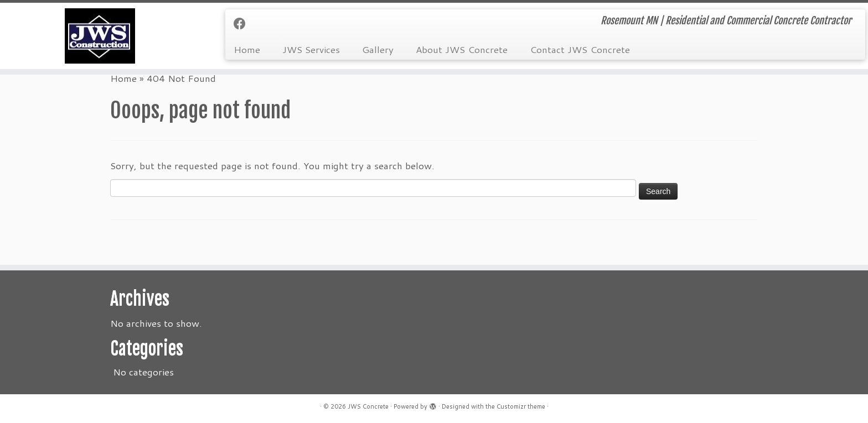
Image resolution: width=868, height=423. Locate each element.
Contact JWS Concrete (580, 49)
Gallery (378, 49)
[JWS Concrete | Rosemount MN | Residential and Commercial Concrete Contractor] (100, 36)
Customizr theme (521, 406)
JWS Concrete (368, 406)
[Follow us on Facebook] (243, 23)
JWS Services (311, 49)
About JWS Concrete (462, 49)
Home (247, 49)
